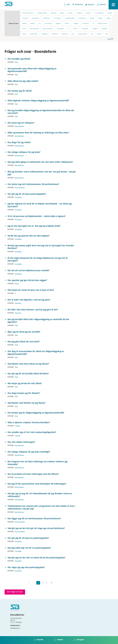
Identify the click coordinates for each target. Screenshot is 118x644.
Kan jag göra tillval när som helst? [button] (24, 342)
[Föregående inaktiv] (34, 583)
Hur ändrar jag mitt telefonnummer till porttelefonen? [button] (33, 184)
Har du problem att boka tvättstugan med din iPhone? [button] (33, 474)
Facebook (40, 640)
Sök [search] (67, 5)
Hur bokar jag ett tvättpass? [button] (21, 123)
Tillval (16, 62)
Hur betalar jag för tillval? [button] (20, 91)
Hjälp (111, 39)
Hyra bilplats (18, 197)
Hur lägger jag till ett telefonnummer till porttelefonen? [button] (34, 519)
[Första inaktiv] (29, 583)
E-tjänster (17, 426)
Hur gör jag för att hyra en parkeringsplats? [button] (28, 538)
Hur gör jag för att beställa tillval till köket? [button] (28, 374)
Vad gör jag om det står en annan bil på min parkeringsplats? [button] (37, 558)
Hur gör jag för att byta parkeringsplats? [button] (27, 194)
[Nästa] (47, 583)
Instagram (80, 640)
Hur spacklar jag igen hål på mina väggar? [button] (27, 280)
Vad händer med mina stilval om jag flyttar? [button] (28, 364)
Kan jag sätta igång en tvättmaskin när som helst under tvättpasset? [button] (40, 162)
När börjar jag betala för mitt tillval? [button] (25, 384)
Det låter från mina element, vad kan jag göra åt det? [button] (33, 310)
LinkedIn (60, 640)
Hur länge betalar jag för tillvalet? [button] (24, 393)
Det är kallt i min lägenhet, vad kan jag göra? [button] (29, 300)
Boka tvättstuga (19, 126)
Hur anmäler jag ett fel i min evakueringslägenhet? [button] (32, 432)
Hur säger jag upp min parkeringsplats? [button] (26, 568)
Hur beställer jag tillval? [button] (19, 59)
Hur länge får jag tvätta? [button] (19, 143)
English (91, 5)
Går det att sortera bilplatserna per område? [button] (29, 271)
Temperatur (18, 303)
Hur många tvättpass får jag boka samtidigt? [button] (29, 452)
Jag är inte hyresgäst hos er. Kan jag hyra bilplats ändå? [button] (34, 226)
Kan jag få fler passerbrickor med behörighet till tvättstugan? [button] (37, 484)
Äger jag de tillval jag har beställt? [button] (24, 332)
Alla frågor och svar (15, 592)
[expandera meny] (113, 5)
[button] (102, 5)
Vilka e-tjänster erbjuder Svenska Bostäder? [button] (29, 423)
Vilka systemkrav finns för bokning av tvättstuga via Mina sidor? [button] (38, 133)
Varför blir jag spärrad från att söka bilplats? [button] (29, 236)
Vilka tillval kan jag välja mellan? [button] (23, 81)
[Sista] (52, 583)
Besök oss (78, 5)
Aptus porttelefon (20, 187)
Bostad (17, 284)
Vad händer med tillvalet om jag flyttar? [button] (27, 403)
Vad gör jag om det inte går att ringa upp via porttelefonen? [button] (36, 528)
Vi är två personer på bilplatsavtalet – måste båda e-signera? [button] (37, 216)
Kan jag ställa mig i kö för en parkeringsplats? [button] (29, 548)
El (15, 293)
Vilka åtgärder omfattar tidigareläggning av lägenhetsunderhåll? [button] (38, 101)
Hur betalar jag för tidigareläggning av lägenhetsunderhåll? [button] (36, 413)
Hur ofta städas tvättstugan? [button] (21, 442)
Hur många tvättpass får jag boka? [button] (24, 152)
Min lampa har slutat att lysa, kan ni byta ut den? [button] (31, 290)
